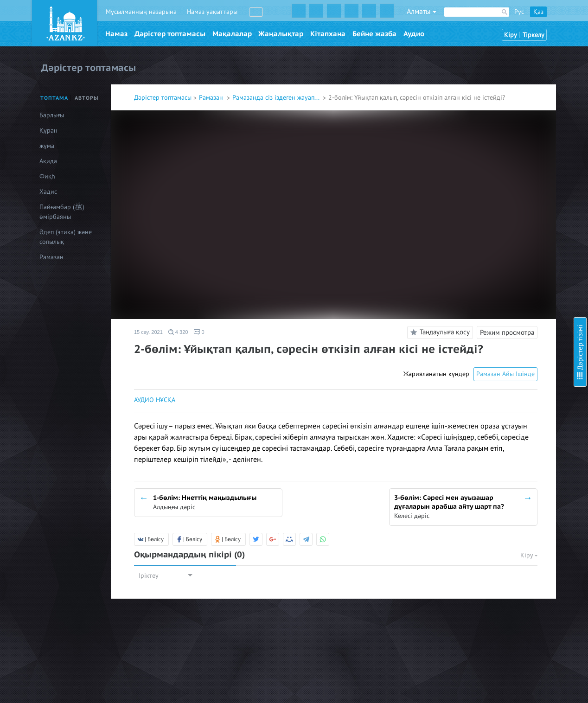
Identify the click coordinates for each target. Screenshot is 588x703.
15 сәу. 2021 (148, 332)
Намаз (116, 34)
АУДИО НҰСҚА (155, 400)
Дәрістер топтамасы (170, 34)
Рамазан (212, 98)
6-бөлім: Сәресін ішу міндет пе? (509, 157)
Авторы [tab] (87, 98)
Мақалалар (232, 34)
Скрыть (570, 18)
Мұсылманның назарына (141, 12)
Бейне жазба (374, 34)
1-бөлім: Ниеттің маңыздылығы (508, 47)
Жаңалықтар (281, 34)
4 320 (178, 332)
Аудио (414, 34)
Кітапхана (328, 34)
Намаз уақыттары (212, 12)
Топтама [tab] (54, 98)
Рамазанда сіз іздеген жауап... (277, 98)
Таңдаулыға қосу (439, 332)
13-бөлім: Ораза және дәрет (504, 304)
